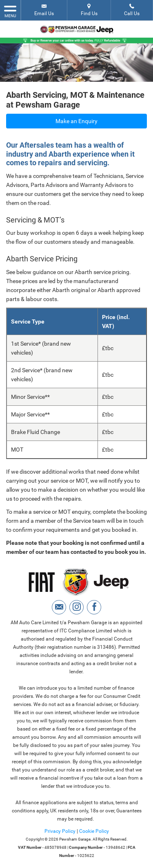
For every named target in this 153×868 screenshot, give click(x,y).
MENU (10, 11)
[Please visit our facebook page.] (94, 607)
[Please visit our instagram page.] (76, 607)
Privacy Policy (60, 831)
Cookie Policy (94, 831)
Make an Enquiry (76, 121)
